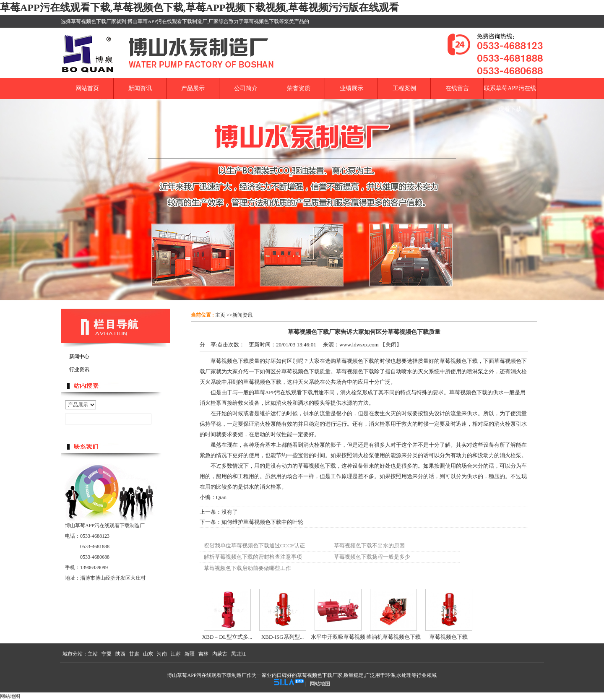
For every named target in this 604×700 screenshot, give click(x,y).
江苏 (176, 654)
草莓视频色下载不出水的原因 (369, 545)
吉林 (203, 654)
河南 (162, 654)
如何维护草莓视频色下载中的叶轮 (262, 522)
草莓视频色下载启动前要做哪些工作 (247, 568)
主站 (93, 654)
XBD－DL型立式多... (227, 637)
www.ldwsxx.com (359, 345)
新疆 (190, 654)
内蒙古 (220, 654)
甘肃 (134, 654)
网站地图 (320, 684)
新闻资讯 (242, 315)
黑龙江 (239, 654)
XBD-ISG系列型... (282, 637)
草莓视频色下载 (449, 637)
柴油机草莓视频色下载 (393, 637)
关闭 (391, 345)
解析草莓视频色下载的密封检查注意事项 (253, 557)
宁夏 (107, 654)
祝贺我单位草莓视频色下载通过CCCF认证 (254, 545)
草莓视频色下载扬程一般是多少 (372, 557)
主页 (220, 315)
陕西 (120, 654)
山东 (148, 654)
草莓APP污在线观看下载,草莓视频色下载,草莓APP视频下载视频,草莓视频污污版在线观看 (199, 8)
